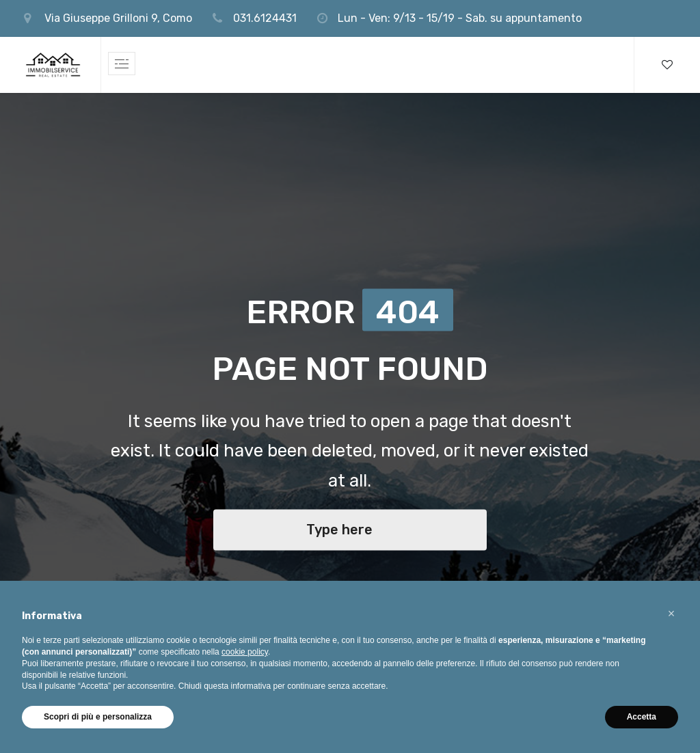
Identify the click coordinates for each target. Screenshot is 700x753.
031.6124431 (265, 18)
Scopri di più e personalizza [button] (98, 717)
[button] (671, 614)
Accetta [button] (642, 717)
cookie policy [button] (245, 652)
